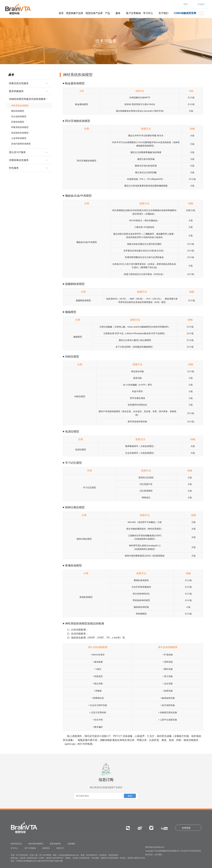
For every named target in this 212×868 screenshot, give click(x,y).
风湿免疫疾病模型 (19, 130)
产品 (108, 13)
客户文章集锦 (133, 13)
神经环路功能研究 (36, 844)
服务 (118, 13)
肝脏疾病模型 (17, 120)
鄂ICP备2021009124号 (155, 847)
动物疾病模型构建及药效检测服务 (28, 99)
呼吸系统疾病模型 (19, 125)
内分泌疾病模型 (18, 115)
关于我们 (163, 13)
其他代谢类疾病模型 (20, 140)
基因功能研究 (55, 844)
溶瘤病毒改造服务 (28, 156)
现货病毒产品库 (75, 13)
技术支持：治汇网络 (154, 855)
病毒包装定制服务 (28, 83)
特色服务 (28, 164)
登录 (185, 4)
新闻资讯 (46, 848)
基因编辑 (71, 844)
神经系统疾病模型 (19, 105)
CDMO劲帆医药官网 (185, 13)
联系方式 (60, 848)
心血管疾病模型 (18, 135)
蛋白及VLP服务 (28, 148)
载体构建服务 (28, 91)
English (201, 4)
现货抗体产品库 (94, 13)
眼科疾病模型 (17, 110)
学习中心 (148, 13)
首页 (61, 13)
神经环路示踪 (16, 844)
